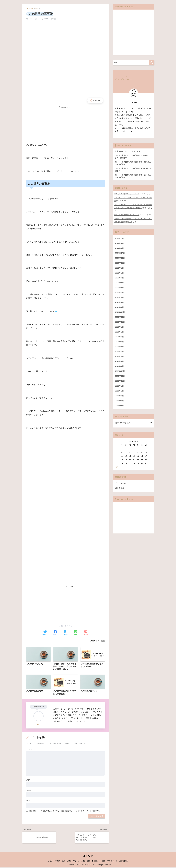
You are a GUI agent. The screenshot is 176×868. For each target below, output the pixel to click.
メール (30, 791)
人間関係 (57, 862)
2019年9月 (120, 389)
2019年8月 (120, 394)
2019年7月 (120, 399)
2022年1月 (120, 249)
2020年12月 (120, 314)
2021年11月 (120, 259)
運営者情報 (120, 492)
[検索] (152, 63)
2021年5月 (120, 289)
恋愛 (69, 862)
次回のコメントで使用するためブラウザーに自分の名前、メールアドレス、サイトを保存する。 (65, 811)
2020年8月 (120, 334)
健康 (88, 862)
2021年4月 (120, 294)
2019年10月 (120, 384)
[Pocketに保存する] (86, 633)
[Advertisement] (66, 125)
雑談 (103, 641)
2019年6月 (120, 404)
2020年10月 (120, 324)
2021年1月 (120, 309)
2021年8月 (120, 274)
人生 (83, 862)
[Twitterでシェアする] (45, 633)
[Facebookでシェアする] (55, 633)
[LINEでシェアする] (76, 633)
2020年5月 (120, 349)
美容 (74, 862)
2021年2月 (120, 304)
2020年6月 (120, 344)
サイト (29, 801)
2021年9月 (120, 269)
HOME (88, 857)
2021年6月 (120, 284)
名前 (29, 780)
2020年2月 (120, 364)
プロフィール (121, 487)
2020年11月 (120, 319)
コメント (31, 750)
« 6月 (117, 471)
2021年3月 (120, 299)
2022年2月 (120, 244)
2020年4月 (120, 354)
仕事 (64, 862)
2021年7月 (120, 279)
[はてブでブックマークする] (66, 633)
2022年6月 (120, 239)
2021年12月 (120, 254)
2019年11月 (120, 379)
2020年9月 (120, 329)
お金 (50, 862)
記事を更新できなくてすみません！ (127, 194)
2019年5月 (120, 409)
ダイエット (96, 862)
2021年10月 (120, 264)
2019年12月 (120, 374)
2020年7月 (120, 339)
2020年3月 (120, 359)
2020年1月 (120, 369)
